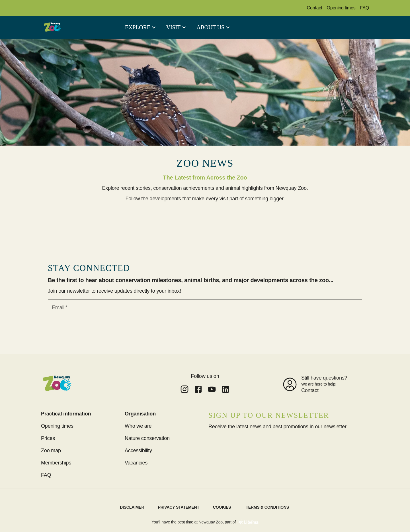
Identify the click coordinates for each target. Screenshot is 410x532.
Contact (315, 8)
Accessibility (138, 451)
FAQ (365, 8)
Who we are (138, 426)
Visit (173, 27)
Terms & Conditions (267, 507)
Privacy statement (178, 507)
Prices (48, 438)
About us (210, 27)
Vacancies (136, 463)
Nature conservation (147, 438)
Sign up (205, 326)
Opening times (341, 8)
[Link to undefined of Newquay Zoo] (184, 389)
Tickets (310, 27)
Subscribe (225, 441)
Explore (138, 27)
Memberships (349, 27)
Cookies (222, 507)
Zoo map (51, 451)
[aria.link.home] (52, 27)
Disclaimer (132, 507)
